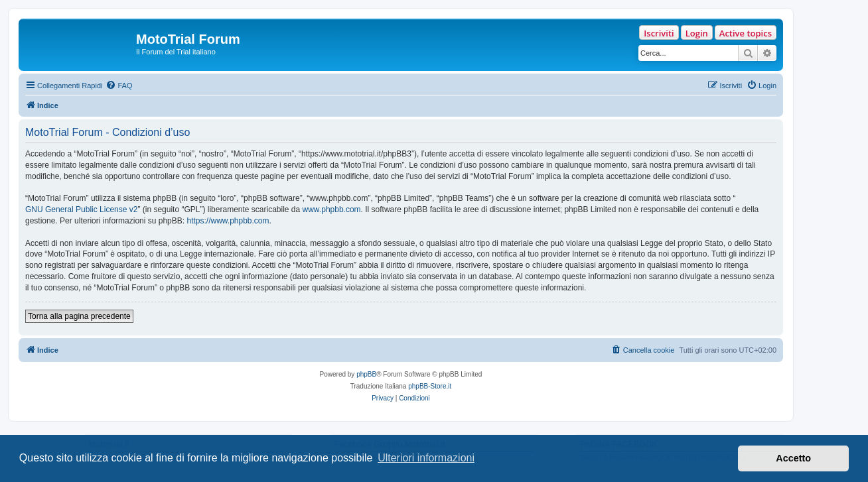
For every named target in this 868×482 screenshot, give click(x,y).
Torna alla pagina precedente (79, 316)
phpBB (366, 374)
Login (697, 33)
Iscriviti (659, 33)
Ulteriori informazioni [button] (426, 458)
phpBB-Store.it (430, 386)
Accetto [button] (793, 458)
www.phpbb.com (332, 210)
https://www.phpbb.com (228, 221)
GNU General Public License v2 (81, 210)
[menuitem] (119, 86)
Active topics (746, 33)
